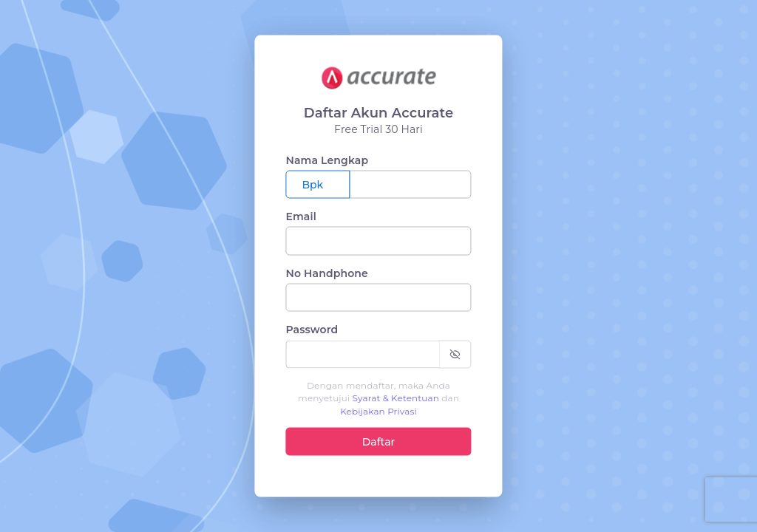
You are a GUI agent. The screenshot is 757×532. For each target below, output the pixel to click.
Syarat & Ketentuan (396, 398)
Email (301, 216)
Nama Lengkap (327, 160)
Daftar (379, 441)
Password (312, 330)
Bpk (312, 185)
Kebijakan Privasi (378, 410)
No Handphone (327, 273)
